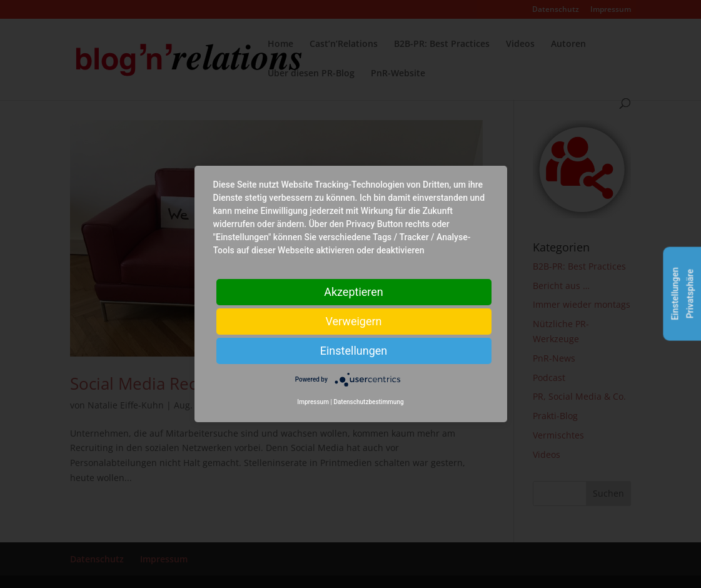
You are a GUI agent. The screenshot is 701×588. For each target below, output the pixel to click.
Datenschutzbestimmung (368, 402)
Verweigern (353, 321)
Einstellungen (354, 351)
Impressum (313, 402)
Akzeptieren (354, 292)
